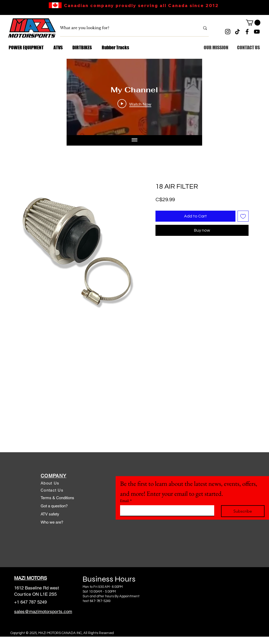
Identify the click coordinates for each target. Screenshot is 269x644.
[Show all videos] (134, 140)
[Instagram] (228, 32)
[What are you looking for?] (126, 28)
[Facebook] (247, 32)
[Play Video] (134, 104)
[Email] (166, 510)
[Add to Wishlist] (243, 216)
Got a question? (54, 506)
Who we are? (52, 522)
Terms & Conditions (57, 498)
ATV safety (50, 514)
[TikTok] (237, 32)
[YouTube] (257, 32)
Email (126, 501)
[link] (253, 23)
